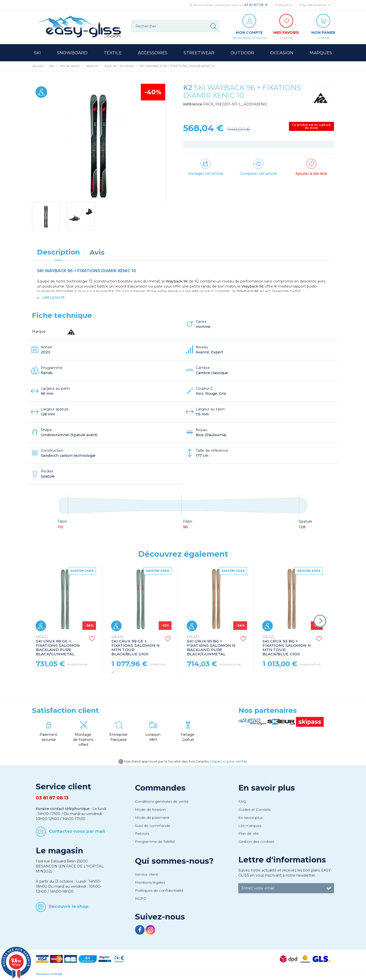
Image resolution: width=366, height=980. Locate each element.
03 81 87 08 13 (256, 5)
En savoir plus (267, 788)
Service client (146, 874)
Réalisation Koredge (49, 974)
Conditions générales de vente (162, 801)
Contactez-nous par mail (77, 831)
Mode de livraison (150, 809)
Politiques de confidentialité (159, 890)
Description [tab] (58, 252)
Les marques (250, 826)
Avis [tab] (97, 252)
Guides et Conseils (254, 809)
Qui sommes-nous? (174, 861)
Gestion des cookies (256, 842)
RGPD (141, 899)
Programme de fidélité (155, 842)
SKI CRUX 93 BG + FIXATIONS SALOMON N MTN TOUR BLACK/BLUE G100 (287, 646)
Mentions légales (150, 882)
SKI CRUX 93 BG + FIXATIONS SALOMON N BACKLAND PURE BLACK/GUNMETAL (211, 646)
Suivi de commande (153, 826)
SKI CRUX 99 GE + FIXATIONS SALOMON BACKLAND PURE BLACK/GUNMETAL (58, 646)
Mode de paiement (152, 818)
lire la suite (54, 298)
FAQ (242, 801)
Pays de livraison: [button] (315, 5)
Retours (142, 833)
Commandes (160, 788)
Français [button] (284, 5)
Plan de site (248, 833)
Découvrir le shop (69, 906)
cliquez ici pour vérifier (229, 761)
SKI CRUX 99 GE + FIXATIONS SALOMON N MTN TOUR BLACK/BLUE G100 (136, 646)
